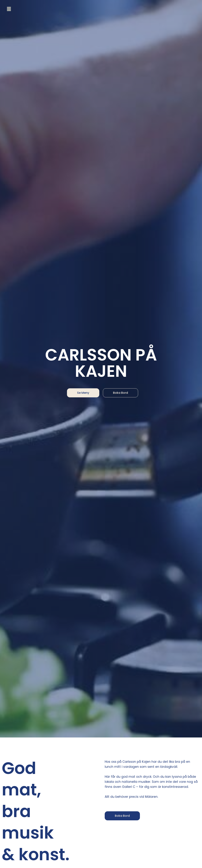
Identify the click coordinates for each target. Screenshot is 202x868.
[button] (10, 9)
